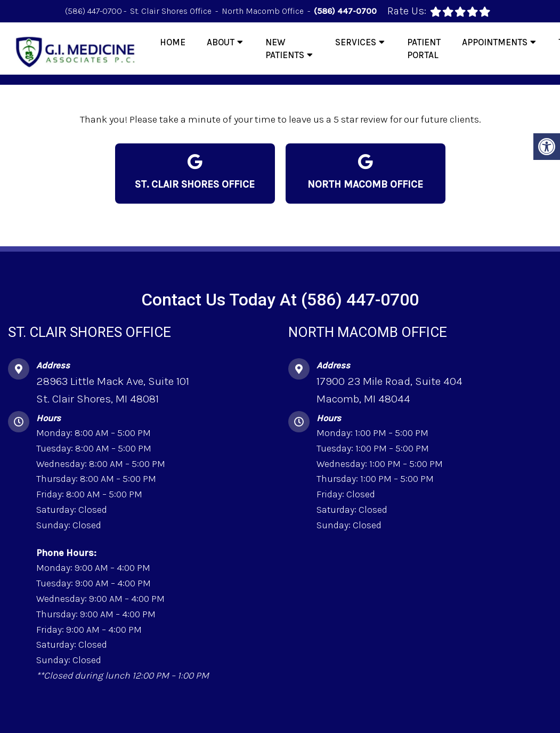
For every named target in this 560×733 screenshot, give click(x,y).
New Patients (285, 49)
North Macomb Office (264, 11)
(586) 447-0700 (94, 11)
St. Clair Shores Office (172, 11)
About (221, 42)
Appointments (495, 42)
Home (173, 42)
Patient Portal (424, 49)
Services (356, 42)
